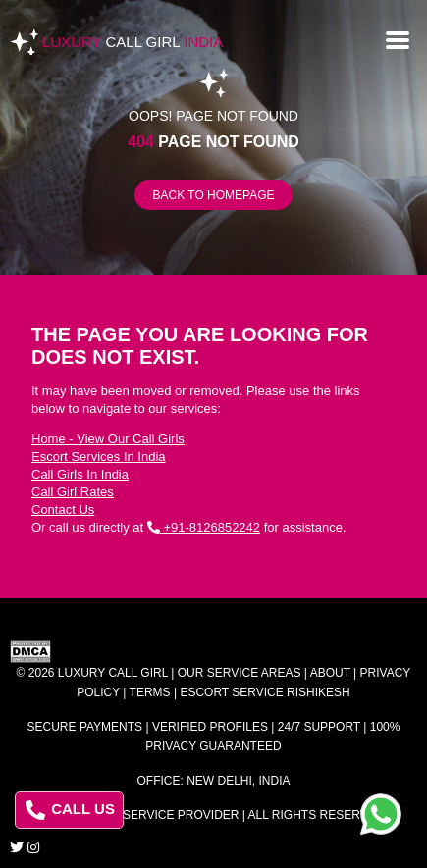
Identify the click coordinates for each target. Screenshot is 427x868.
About (330, 673)
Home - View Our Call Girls (108, 439)
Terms (150, 692)
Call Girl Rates (73, 492)
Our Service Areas (240, 673)
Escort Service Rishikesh (265, 692)
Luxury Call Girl (113, 673)
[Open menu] (398, 38)
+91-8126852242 (204, 527)
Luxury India (133, 42)
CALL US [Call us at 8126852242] (70, 810)
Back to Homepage (213, 195)
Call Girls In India (80, 474)
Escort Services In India (99, 457)
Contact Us (63, 510)
